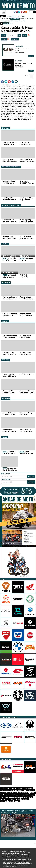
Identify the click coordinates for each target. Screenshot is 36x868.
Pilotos (10, 801)
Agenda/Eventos (17, 788)
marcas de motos (5, 19)
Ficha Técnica (11, 851)
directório (6, 23)
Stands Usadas (24, 793)
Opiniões (5, 244)
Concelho (15, 39)
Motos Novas (28, 788)
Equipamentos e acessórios (11, 205)
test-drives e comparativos (8, 21)
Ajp (25, 35)
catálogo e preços (12, 16)
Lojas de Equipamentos (27, 795)
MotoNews (6, 128)
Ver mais (31, 56)
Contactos (4, 851)
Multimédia (6, 283)
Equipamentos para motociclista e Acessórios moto (18, 790)
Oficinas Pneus (13, 795)
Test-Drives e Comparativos (11, 167)
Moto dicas (6, 398)
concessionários (15, 19)
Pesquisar (31, 476)
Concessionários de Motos (10, 793)
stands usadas (24, 19)
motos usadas (21, 16)
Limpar (4, 35)
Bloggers (4, 801)
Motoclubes (25, 799)
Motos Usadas (6, 788)
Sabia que (5, 360)
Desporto (5, 321)
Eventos (5, 437)
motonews (32, 19)
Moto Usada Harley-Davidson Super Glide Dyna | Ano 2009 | (18, 823)
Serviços (17, 801)
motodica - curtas (20, 21)
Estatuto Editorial (21, 851)
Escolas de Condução (13, 799)
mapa (11, 23)
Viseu (4, 39)
